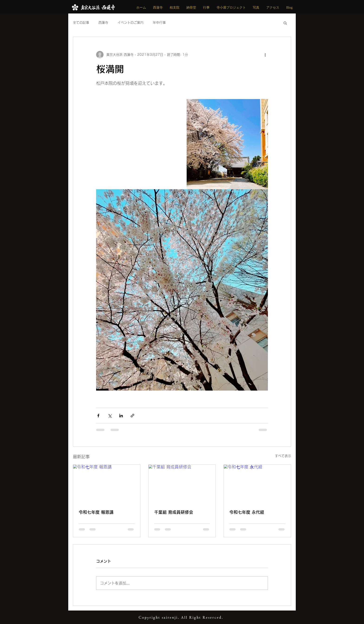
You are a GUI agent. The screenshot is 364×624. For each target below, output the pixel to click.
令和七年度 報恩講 (96, 512)
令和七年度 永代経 (247, 512)
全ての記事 (81, 23)
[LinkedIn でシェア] (121, 416)
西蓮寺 (103, 23)
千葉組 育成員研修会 (174, 512)
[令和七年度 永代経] (257, 484)
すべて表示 (283, 456)
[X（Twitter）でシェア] (110, 416)
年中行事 (159, 23)
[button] (285, 23)
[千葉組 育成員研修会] (182, 484)
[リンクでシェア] (132, 416)
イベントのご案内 (130, 23)
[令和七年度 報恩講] (107, 484)
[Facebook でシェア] (98, 416)
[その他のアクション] (265, 55)
